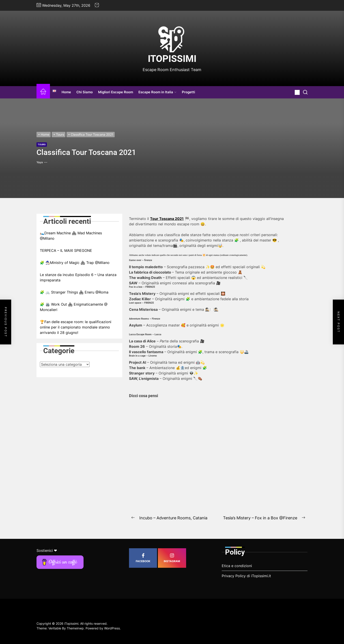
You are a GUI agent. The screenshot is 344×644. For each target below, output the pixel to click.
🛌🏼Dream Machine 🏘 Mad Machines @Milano (71, 236)
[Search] (305, 92)
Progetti (188, 92)
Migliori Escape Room (116, 92)
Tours (42, 144)
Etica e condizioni (237, 566)
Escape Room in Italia (157, 92)
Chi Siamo (85, 92)
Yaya (40, 162)
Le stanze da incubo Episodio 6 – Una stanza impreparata (78, 277)
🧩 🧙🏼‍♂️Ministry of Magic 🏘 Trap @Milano (75, 263)
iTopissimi (172, 59)
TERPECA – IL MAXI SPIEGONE (66, 250)
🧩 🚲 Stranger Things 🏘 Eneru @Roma (74, 292)
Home (66, 92)
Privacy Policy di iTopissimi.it (246, 576)
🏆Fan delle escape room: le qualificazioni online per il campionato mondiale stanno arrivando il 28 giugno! (76, 327)
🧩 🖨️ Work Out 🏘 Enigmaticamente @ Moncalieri (74, 307)
